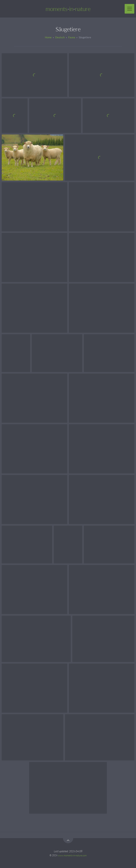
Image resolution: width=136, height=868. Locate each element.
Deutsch (60, 37)
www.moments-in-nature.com (72, 855)
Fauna (72, 37)
